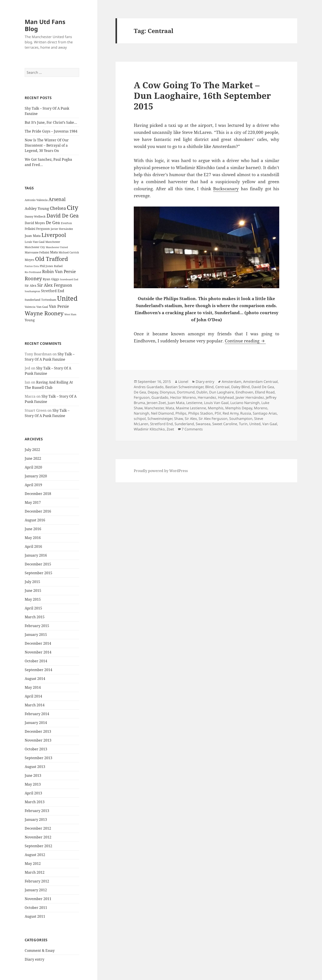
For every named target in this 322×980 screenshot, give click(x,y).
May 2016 (33, 538)
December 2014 (38, 643)
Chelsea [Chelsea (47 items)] (58, 208)
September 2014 (38, 670)
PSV (218, 413)
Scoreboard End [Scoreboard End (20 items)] (69, 279)
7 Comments (192, 429)
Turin (243, 424)
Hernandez (207, 397)
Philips (181, 413)
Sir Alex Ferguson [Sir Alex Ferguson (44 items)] (55, 285)
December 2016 (38, 511)
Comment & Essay (40, 950)
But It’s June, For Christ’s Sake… (51, 122)
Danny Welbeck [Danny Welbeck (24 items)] (35, 217)
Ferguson (142, 397)
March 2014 (35, 705)
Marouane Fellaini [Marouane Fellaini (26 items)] (37, 252)
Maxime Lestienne (191, 408)
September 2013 (38, 758)
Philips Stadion (201, 413)
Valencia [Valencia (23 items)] (30, 307)
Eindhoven (244, 392)
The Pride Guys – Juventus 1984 (51, 131)
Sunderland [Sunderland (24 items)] (33, 300)
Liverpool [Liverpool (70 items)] (54, 235)
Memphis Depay (239, 408)
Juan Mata (176, 403)
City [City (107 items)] (73, 207)
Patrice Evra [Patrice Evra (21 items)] (32, 266)
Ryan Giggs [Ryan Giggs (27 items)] (51, 279)
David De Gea (263, 387)
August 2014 (35, 679)
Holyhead (226, 397)
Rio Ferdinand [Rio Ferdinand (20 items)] (33, 272)
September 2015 (38, 573)
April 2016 (33, 546)
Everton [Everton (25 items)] (66, 223)
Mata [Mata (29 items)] (54, 252)
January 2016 (36, 555)
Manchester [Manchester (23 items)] (53, 242)
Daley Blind (240, 387)
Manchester (154, 408)
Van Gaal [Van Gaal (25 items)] (42, 307)
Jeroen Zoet (156, 403)
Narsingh (141, 413)
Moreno (261, 408)
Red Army (231, 413)
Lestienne (194, 403)
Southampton (241, 419)
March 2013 (35, 802)
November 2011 (38, 899)
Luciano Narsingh (245, 403)
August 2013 (35, 767)
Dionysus (168, 392)
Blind (209, 387)
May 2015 (33, 599)
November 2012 (38, 837)
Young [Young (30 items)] (30, 320)
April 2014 (33, 696)
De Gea (140, 392)
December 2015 (38, 564)
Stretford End (161, 424)
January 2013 (36, 819)
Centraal (222, 387)
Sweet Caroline (225, 424)
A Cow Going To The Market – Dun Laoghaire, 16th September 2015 (202, 95)
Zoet (170, 429)
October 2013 (36, 749)
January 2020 (36, 476)
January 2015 (36, 635)
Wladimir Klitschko (149, 429)
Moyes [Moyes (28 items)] (29, 260)
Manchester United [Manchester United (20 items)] (57, 247)
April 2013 (33, 793)
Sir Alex (191, 419)
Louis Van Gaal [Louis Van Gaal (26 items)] (35, 242)
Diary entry (34, 959)
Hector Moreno (183, 397)
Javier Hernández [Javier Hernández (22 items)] (62, 229)
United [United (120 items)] (67, 298)
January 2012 (36, 890)
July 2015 (32, 582)
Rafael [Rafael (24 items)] (58, 266)
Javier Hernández (250, 397)
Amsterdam (232, 382)
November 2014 (38, 652)
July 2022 (32, 450)
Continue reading (245, 341)
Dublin (202, 392)
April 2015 (33, 608)
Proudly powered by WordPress (161, 471)
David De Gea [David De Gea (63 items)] (63, 216)
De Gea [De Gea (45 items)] (53, 223)
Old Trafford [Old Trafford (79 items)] (51, 259)
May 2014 (33, 687)
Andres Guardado (149, 387)
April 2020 (33, 467)
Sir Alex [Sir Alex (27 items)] (31, 285)
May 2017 (33, 502)
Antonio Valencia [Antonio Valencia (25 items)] (36, 200)
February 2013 (37, 811)
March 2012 (35, 872)
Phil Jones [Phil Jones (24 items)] (46, 266)
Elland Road (265, 392)
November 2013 (38, 740)
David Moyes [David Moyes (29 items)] (35, 223)
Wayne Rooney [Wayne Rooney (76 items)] (44, 313)
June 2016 (33, 529)
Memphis (216, 408)
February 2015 (37, 626)
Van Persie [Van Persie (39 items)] (59, 306)
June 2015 (33, 591)
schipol (140, 419)
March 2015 (35, 617)
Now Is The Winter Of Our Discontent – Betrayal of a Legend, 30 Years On (47, 145)
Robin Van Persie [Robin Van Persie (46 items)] (59, 271)
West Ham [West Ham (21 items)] (70, 314)
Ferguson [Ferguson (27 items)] (43, 229)
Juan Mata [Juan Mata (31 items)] (33, 236)
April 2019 (33, 485)
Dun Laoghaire (221, 392)
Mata (170, 408)
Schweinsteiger (160, 419)
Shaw (179, 419)
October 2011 (36, 908)
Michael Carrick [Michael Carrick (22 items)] (69, 252)
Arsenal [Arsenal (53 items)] (57, 199)
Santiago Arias (265, 413)
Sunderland (184, 424)
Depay (153, 392)
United (255, 424)
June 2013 (33, 775)
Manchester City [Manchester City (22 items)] (35, 247)
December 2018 (38, 494)
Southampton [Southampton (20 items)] (32, 291)
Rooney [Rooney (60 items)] (33, 278)
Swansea (203, 424)
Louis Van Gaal (216, 403)
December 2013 (38, 731)
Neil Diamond (162, 413)
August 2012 (35, 855)
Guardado (160, 397)
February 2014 (37, 714)
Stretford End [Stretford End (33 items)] (53, 291)
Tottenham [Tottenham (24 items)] (49, 300)
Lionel (183, 382)
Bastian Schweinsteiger (184, 387)
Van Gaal (270, 424)
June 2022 (33, 458)
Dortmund (186, 392)
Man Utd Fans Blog (45, 25)
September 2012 (38, 846)
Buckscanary (226, 189)
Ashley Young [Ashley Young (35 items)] (37, 208)
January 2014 (36, 723)
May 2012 (33, 864)
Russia (246, 413)
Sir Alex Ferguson (213, 419)
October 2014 (36, 661)
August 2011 (35, 916)
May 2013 (33, 784)
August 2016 (35, 520)
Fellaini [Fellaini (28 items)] (30, 229)
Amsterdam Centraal (260, 382)
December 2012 (38, 828)
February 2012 (37, 881)
